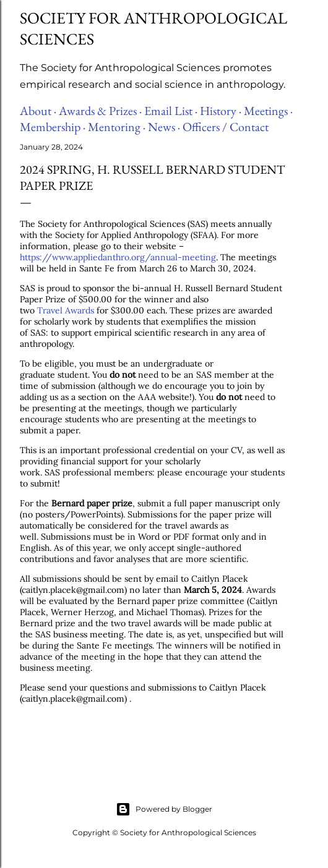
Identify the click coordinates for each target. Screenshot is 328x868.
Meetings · (268, 111)
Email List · (171, 111)
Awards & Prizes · (100, 111)
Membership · (53, 127)
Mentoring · (117, 127)
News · (164, 127)
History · (221, 111)
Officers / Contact (226, 127)
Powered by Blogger (164, 809)
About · (38, 111)
